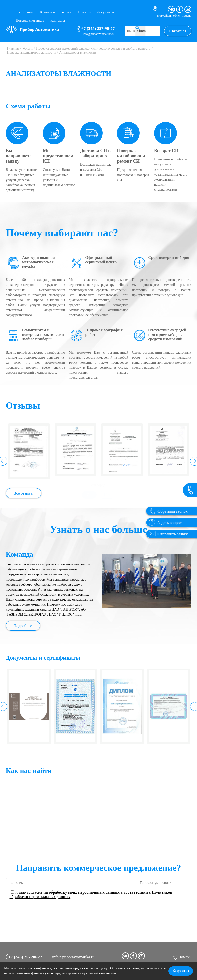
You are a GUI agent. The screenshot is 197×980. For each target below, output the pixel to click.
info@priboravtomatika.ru (73, 956)
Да (89, 402)
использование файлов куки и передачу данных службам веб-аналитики (62, 973)
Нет (107, 402)
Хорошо (181, 971)
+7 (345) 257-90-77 (24, 956)
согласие (34, 892)
